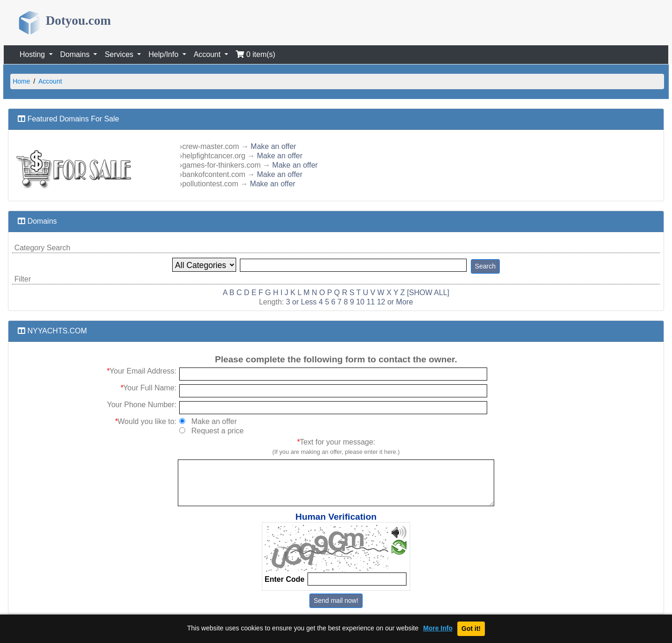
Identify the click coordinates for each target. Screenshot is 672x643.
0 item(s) (255, 54)
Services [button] (120, 54)
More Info (438, 628)
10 (360, 302)
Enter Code (284, 579)
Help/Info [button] (164, 54)
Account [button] (208, 54)
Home (21, 81)
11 (371, 302)
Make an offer (273, 146)
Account (50, 81)
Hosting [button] (33, 54)
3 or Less (301, 302)
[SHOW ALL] (428, 293)
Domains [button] (76, 54)
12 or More (395, 302)
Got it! (471, 629)
